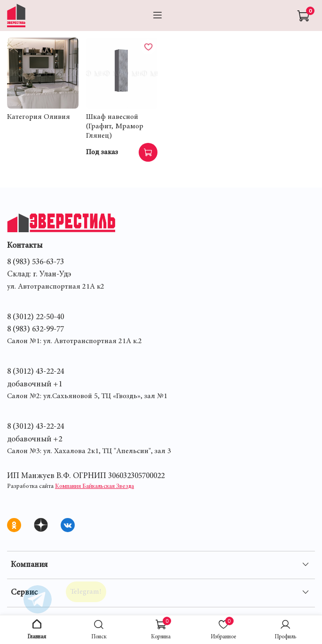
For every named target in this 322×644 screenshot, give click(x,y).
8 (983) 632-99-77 (35, 330)
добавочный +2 (35, 440)
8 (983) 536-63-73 (35, 262)
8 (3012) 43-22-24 (35, 372)
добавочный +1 (35, 385)
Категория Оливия (39, 117)
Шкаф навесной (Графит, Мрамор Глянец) (115, 126)
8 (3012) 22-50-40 (35, 317)
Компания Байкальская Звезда (94, 487)
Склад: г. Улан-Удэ (39, 275)
